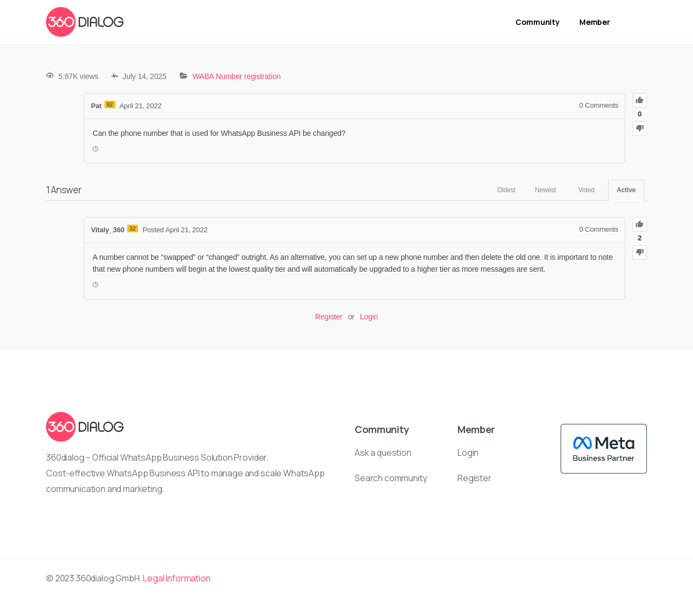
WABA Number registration (236, 76)
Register (329, 317)
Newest (545, 190)
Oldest (506, 190)
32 (133, 228)
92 (110, 104)
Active (626, 190)
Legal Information (176, 578)
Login (369, 317)
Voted (586, 190)
